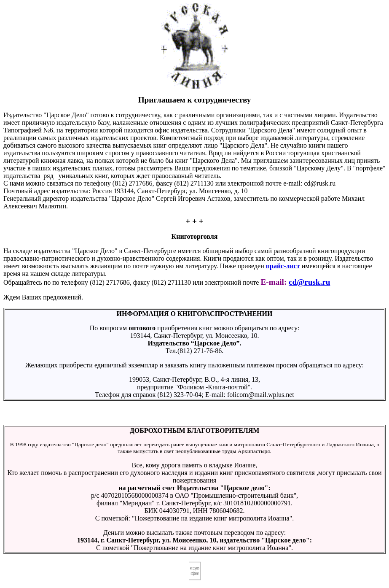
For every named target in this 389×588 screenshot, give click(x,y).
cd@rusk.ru (309, 282)
